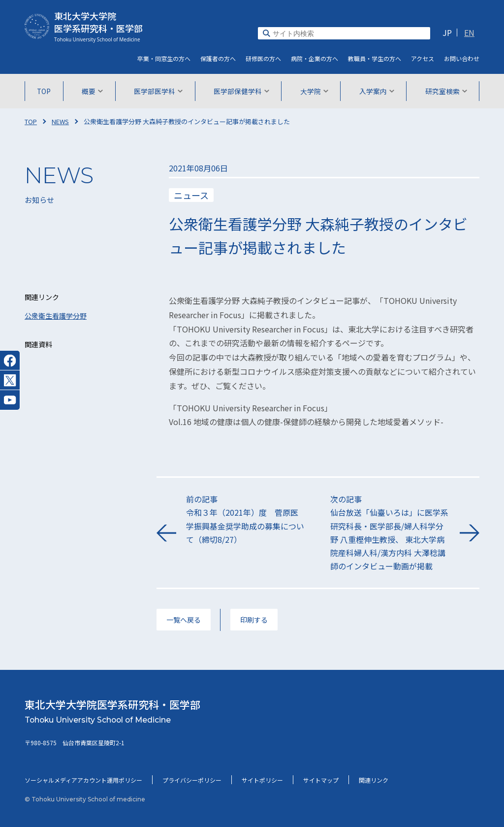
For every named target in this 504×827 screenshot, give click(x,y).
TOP (44, 91)
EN (469, 33)
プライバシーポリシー (192, 780)
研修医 (263, 58)
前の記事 (246, 520)
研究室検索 (446, 91)
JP (447, 33)
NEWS (60, 121)
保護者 (218, 58)
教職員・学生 (375, 58)
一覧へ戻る (184, 620)
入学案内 (377, 91)
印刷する (254, 620)
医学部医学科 (158, 91)
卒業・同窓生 (164, 58)
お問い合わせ (462, 58)
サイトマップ (321, 780)
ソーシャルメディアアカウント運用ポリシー (83, 780)
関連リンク (374, 780)
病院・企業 (315, 58)
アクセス (423, 58)
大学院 (314, 91)
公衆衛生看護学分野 (56, 316)
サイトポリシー (262, 780)
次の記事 (390, 533)
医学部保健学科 (241, 91)
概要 (92, 91)
